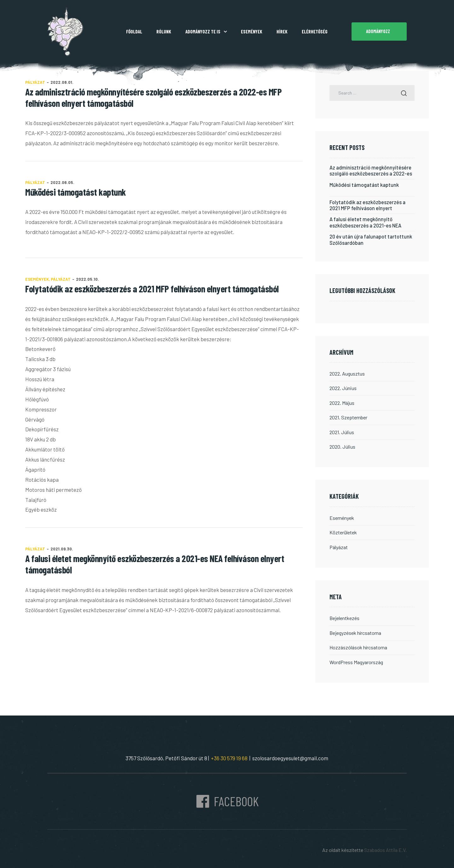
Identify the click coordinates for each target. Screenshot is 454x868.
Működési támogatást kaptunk (76, 192)
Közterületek (343, 531)
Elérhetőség (315, 32)
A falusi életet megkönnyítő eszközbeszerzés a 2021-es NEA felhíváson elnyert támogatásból (367, 222)
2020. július (342, 445)
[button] (379, 32)
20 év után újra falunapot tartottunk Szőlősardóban (371, 239)
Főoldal (134, 32)
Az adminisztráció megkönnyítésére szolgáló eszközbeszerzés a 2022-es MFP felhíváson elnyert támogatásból (372, 170)
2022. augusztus (347, 373)
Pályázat (35, 182)
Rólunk (164, 32)
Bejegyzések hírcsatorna (355, 631)
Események (252, 32)
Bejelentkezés (344, 616)
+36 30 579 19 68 (228, 756)
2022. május (342, 402)
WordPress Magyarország (356, 660)
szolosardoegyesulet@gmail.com (290, 756)
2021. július (342, 431)
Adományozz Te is (206, 32)
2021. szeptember (348, 416)
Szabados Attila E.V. (385, 847)
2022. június (343, 387)
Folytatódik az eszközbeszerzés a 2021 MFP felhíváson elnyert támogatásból (152, 289)
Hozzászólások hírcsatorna (358, 645)
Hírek (282, 32)
